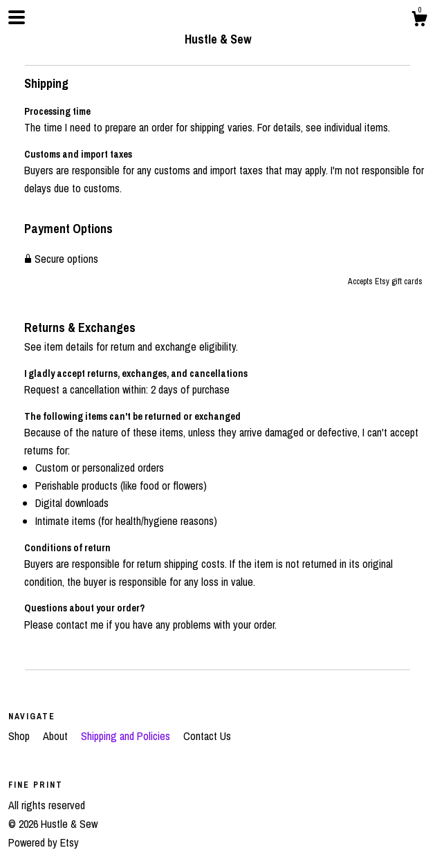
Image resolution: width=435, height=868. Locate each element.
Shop (20, 736)
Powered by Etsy (44, 842)
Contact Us (207, 736)
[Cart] (419, 21)
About (57, 736)
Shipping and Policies (127, 736)
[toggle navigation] (17, 17)
